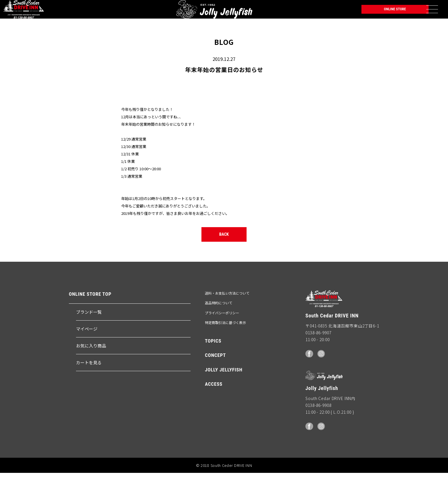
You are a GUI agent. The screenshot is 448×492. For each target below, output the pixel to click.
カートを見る (89, 382)
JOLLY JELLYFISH (224, 389)
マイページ (87, 348)
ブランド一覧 (89, 331)
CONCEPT (215, 375)
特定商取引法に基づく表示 (225, 342)
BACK (224, 251)
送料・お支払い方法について (227, 313)
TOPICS (213, 360)
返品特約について (219, 322)
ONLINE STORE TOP (90, 314)
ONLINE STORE (384, 13)
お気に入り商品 (91, 365)
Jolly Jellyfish (73, 13)
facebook (310, 373)
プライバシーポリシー (222, 332)
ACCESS (214, 404)
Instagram (323, 373)
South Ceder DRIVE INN (25, 13)
